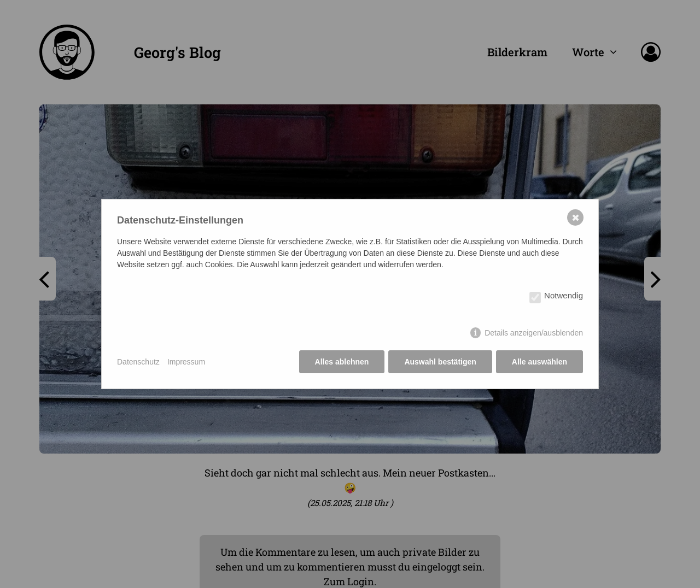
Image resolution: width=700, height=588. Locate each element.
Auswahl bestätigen (440, 362)
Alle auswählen (539, 362)
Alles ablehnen (342, 362)
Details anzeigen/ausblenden (534, 333)
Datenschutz (138, 362)
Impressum (186, 362)
